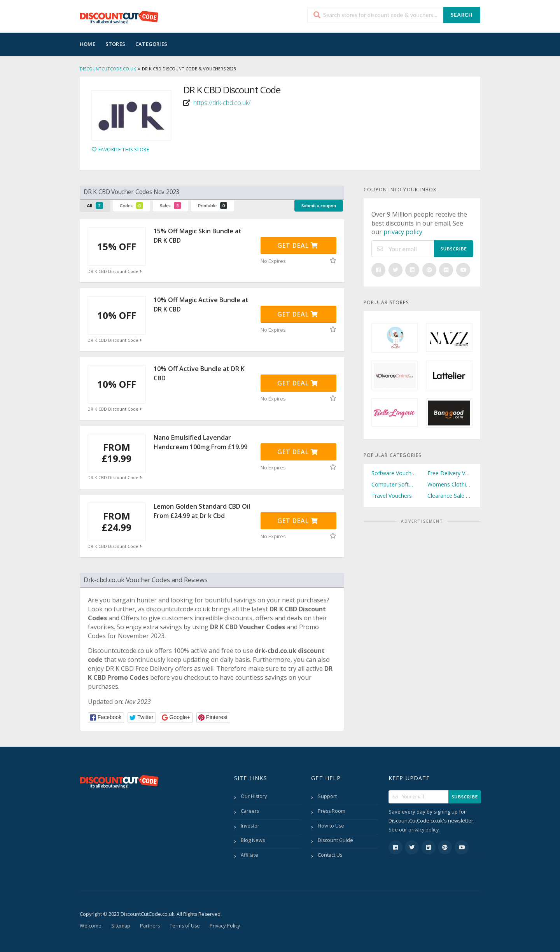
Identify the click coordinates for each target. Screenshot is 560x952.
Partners (150, 926)
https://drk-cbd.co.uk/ (222, 103)
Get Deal (298, 245)
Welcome (91, 926)
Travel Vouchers (392, 496)
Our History (254, 796)
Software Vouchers (394, 473)
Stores (115, 44)
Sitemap (121, 926)
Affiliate (249, 855)
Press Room (332, 811)
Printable (213, 206)
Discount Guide (335, 840)
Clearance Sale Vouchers (450, 496)
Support (327, 796)
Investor (250, 826)
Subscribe (454, 249)
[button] (106, 718)
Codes (132, 206)
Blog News (253, 840)
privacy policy (403, 232)
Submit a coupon (319, 206)
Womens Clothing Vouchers (450, 484)
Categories (151, 44)
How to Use (331, 826)
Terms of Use (185, 926)
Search (462, 15)
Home (87, 44)
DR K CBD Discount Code (115, 271)
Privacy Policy (225, 926)
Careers (250, 811)
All (95, 206)
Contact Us (330, 855)
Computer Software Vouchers (394, 484)
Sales (171, 206)
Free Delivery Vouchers (450, 473)
